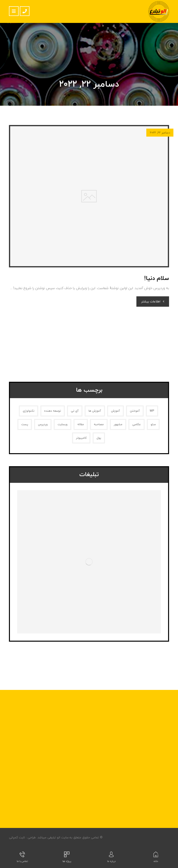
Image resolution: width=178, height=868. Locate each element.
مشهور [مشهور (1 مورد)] (118, 424)
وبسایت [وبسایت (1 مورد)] (63, 424)
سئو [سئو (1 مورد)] (153, 424)
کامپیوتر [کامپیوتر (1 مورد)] (81, 438)
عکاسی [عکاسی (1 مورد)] (137, 424)
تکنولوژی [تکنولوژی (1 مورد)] (29, 411)
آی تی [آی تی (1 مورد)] (75, 411)
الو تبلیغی (53, 838)
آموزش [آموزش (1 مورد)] (115, 411)
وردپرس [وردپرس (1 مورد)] (43, 424)
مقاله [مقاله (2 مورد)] (81, 424)
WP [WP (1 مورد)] (152, 411)
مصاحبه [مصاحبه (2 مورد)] (99, 424)
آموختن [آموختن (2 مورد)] (135, 411)
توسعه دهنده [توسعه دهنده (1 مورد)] (53, 411)
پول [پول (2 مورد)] (99, 438)
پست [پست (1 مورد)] (25, 424)
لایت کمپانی (17, 838)
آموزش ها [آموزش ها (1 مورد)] (95, 411)
